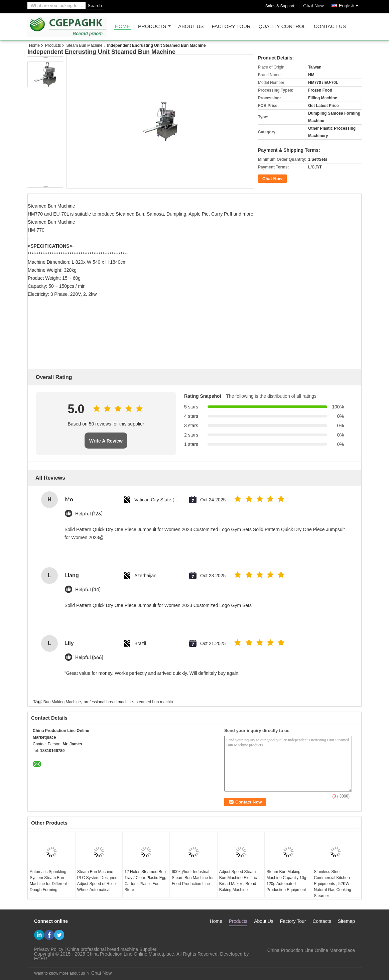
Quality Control (282, 27)
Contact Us (330, 27)
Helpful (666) (89, 658)
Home (122, 27)
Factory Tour (231, 27)
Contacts (322, 921)
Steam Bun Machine (84, 45)
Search (95, 6)
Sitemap (346, 921)
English (350, 5)
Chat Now (313, 6)
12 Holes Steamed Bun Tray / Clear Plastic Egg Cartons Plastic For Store (145, 881)
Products (152, 27)
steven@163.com (337, 957)
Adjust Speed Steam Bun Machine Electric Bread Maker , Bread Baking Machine (238, 881)
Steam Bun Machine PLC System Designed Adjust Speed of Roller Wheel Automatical (97, 881)
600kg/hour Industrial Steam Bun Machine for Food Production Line (193, 878)
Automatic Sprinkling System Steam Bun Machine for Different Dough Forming (48, 881)
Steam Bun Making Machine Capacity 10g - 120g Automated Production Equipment (288, 881)
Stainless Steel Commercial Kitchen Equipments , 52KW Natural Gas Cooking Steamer (332, 884)
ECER (41, 959)
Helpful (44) (88, 590)
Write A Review (106, 441)
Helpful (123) (89, 514)
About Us (191, 27)
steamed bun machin (154, 702)
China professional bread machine (103, 949)
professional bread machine (108, 702)
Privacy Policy (49, 949)
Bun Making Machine (62, 702)
